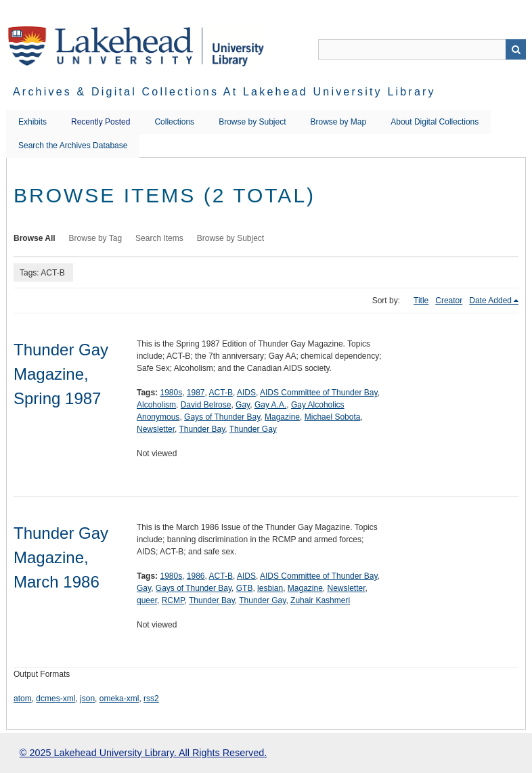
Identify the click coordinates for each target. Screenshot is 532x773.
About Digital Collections (435, 122)
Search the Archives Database (73, 146)
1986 (196, 576)
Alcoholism (156, 405)
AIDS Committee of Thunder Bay (319, 393)
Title (421, 301)
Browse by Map (339, 122)
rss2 (151, 699)
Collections (174, 122)
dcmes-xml (56, 699)
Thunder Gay (253, 429)
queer (147, 600)
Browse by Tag (96, 238)
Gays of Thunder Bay (222, 417)
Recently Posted (101, 122)
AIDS (246, 393)
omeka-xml (119, 699)
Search (516, 49)
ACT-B (221, 393)
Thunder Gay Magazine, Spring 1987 (61, 374)
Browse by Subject (252, 122)
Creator (449, 301)
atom (23, 699)
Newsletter (156, 429)
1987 (196, 393)
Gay (243, 405)
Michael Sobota (333, 417)
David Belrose (206, 405)
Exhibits (32, 122)
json (87, 699)
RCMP (173, 600)
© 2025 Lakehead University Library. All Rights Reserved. (143, 753)
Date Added (490, 301)
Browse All (35, 238)
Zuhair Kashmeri (320, 600)
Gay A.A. (270, 405)
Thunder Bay (202, 429)
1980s (171, 393)
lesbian (270, 588)
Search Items (159, 238)
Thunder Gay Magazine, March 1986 (61, 557)
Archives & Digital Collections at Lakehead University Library (224, 92)
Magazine (282, 417)
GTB (245, 588)
